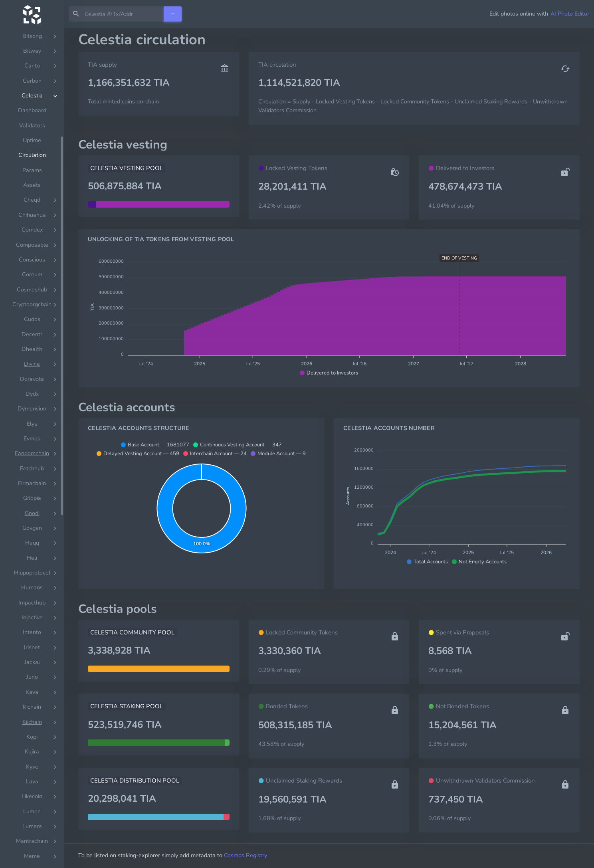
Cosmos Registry (246, 855)
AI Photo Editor (570, 14)
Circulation (32, 274)
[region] (32, 448)
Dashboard (32, 230)
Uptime (32, 260)
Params (32, 290)
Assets (32, 304)
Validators (32, 245)
